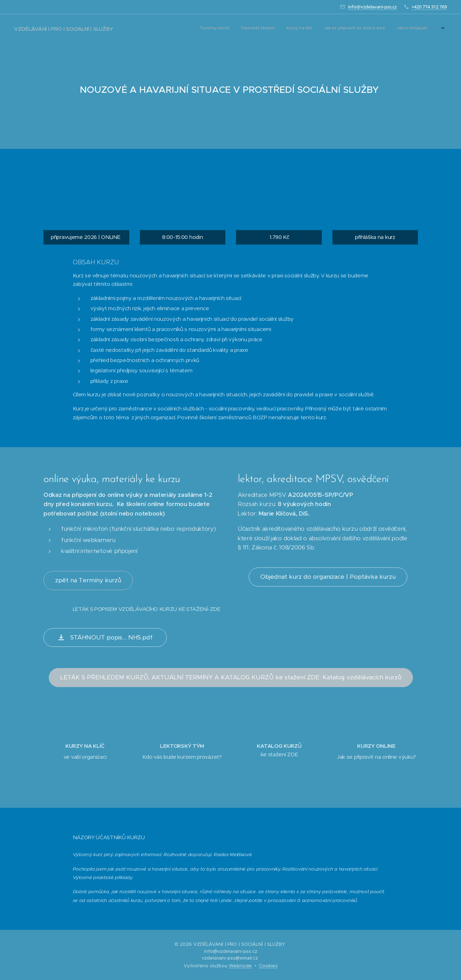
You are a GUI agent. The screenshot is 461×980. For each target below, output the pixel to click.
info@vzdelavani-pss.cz (372, 7)
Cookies (268, 966)
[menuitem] (313, 29)
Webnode (240, 966)
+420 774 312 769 (429, 7)
